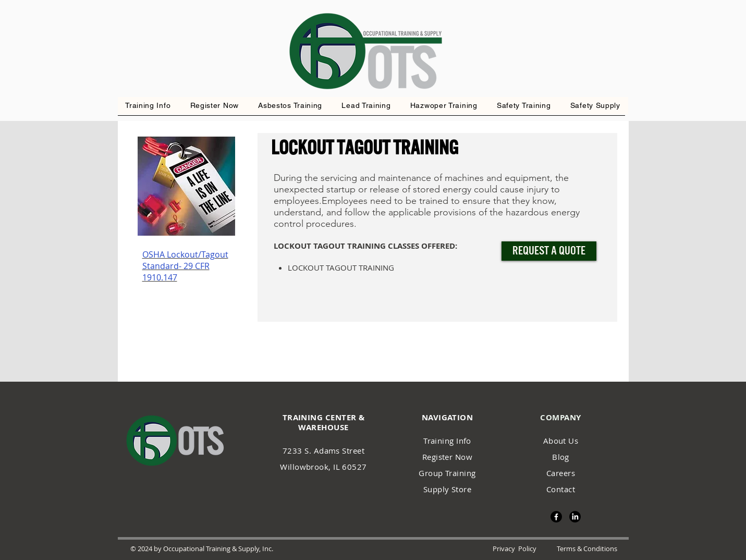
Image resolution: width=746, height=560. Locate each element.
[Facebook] (556, 517)
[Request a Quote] (549, 251)
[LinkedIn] (575, 517)
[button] (444, 106)
